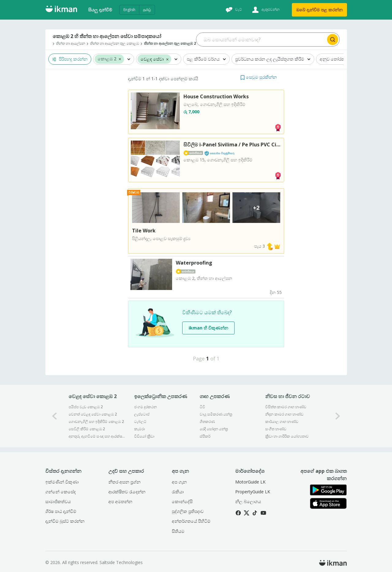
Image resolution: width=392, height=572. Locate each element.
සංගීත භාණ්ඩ (276, 429)
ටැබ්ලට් (140, 421)
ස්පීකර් (205, 436)
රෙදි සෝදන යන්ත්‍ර (214, 429)
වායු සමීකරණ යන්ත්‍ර (216, 414)
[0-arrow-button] (55, 416)
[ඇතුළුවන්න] (265, 10)
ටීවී (202, 407)
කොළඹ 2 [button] (107, 59)
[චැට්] (233, 10)
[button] (120, 59)
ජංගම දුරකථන (145, 407)
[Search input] (261, 40)
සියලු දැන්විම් (100, 10)
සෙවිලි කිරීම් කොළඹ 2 (87, 429)
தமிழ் (147, 10)
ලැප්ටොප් (142, 414)
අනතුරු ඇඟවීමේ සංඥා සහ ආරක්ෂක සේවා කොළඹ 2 (97, 436)
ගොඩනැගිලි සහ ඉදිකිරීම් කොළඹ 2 (96, 421)
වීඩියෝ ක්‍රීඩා (144, 436)
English (129, 10)
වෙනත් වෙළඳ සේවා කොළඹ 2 (93, 414)
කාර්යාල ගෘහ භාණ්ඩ (282, 421)
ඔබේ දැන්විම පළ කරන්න (319, 10)
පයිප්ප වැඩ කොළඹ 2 (86, 407)
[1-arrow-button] (338, 416)
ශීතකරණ (207, 421)
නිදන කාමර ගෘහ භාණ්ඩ (284, 414)
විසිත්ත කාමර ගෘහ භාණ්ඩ (286, 407)
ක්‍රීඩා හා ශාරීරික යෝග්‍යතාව (287, 436)
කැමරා (139, 429)
